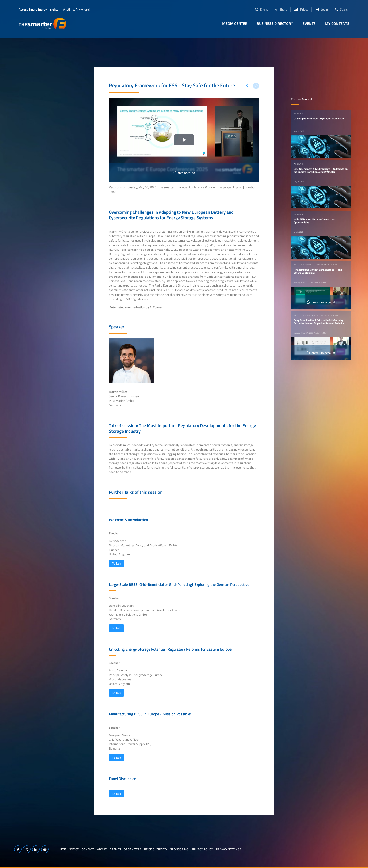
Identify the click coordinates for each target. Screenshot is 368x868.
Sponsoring (179, 849)
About (102, 849)
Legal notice (69, 849)
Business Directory (275, 23)
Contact (88, 849)
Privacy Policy (202, 849)
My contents (337, 23)
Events (309, 23)
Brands (115, 849)
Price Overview (156, 849)
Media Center (235, 23)
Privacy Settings (228, 849)
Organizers (132, 849)
